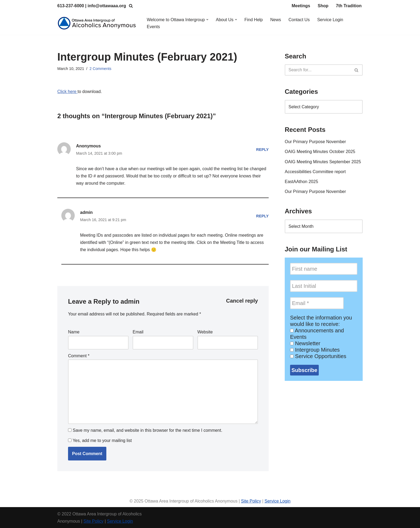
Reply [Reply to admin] (262, 216)
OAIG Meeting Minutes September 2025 (323, 162)
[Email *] (317, 303)
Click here (67, 92)
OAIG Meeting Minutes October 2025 (320, 152)
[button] (207, 20)
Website (205, 332)
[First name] (324, 269)
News (276, 20)
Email (138, 332)
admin (130, 301)
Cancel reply (242, 301)
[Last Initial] (324, 286)
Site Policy (251, 501)
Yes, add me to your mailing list (100, 440)
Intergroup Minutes (315, 350)
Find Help (254, 20)
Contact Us (299, 20)
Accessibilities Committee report (315, 172)
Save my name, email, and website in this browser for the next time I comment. (147, 430)
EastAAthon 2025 (301, 182)
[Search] (131, 6)
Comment (79, 356)
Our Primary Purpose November (315, 142)
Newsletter (305, 343)
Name (74, 332)
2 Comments (100, 69)
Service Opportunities (318, 356)
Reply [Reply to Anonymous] (262, 150)
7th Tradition (349, 6)
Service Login (330, 20)
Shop (323, 6)
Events (153, 27)
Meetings (301, 6)
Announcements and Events (317, 334)
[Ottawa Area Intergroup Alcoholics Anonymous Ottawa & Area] (97, 23)
